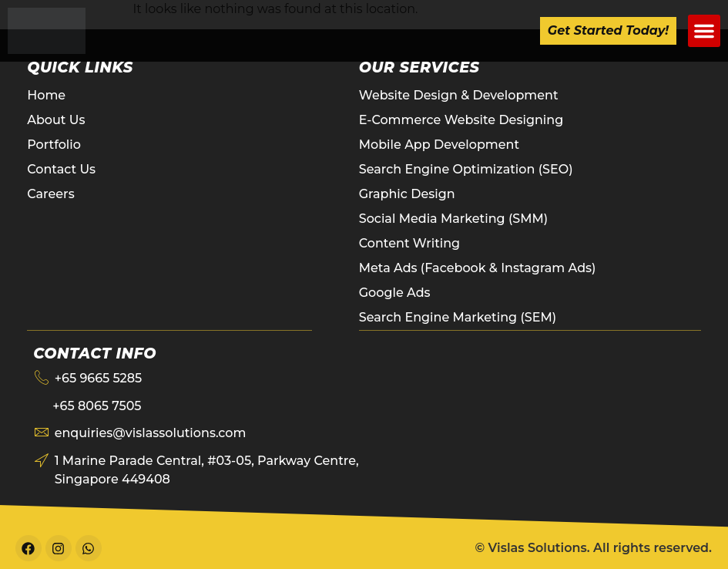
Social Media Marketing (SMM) (453, 219)
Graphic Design (407, 194)
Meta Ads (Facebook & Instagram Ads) (478, 268)
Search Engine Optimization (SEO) (466, 169)
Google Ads (395, 293)
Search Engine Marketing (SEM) (458, 317)
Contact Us (61, 169)
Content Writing (409, 243)
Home (46, 95)
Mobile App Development (439, 145)
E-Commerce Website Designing (461, 120)
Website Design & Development (459, 95)
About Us (56, 120)
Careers (50, 194)
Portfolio (54, 145)
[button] (704, 31)
